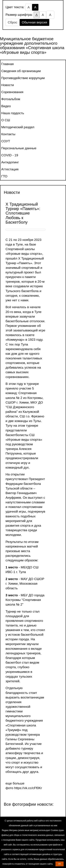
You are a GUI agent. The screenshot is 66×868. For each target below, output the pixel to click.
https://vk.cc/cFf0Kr (28, 788)
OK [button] (60, 864)
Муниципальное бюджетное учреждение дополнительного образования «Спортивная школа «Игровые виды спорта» (32, 46)
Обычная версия (34, 22)
